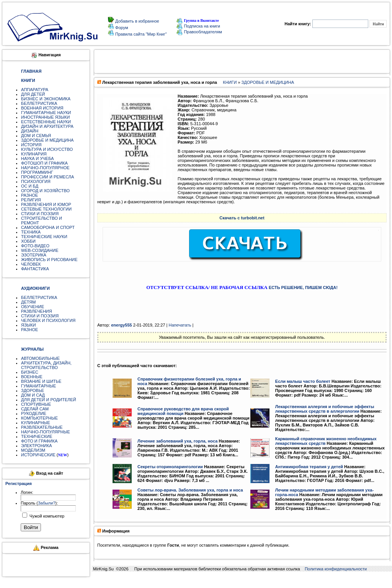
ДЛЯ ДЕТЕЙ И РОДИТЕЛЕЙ (49, 400)
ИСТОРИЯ (31, 145)
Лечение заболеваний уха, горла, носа (177, 441)
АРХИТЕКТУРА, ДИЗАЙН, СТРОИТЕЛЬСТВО (46, 365)
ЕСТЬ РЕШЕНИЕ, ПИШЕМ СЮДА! (303, 287)
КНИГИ (230, 82)
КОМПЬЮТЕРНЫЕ (39, 418)
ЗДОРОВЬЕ (33, 390)
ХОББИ (28, 241)
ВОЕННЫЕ (32, 377)
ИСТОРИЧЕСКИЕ (38, 455)
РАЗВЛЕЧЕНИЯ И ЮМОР (46, 204)
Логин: (27, 492)
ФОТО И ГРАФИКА (39, 441)
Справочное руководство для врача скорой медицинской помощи (183, 411)
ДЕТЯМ (28, 302)
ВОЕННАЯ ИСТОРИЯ (42, 108)
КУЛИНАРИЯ (34, 154)
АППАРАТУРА (35, 90)
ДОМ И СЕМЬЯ (36, 136)
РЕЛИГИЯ (31, 200)
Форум (121, 28)
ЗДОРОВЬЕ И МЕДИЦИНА (47, 140)
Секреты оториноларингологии (170, 467)
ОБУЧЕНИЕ (33, 307)
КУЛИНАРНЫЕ (36, 423)
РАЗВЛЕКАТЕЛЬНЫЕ (42, 427)
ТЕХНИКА (31, 232)
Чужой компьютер (46, 516)
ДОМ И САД (33, 395)
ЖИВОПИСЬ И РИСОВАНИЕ (49, 260)
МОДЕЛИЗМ (33, 450)
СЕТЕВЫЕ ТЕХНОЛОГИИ (46, 209)
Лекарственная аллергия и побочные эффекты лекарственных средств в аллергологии (325, 409)
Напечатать (180, 325)
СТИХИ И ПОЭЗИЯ (40, 214)
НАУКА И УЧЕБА (38, 158)
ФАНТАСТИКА (35, 269)
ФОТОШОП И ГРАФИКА (44, 163)
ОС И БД (30, 186)
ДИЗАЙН (30, 131)
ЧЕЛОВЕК (31, 264)
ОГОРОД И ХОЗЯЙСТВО (45, 191)
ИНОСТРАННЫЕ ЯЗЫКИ (45, 117)
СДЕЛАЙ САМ (35, 409)
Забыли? (47, 503)
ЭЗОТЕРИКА (34, 255)
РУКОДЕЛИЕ (34, 413)
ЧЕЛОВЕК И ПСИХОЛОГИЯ (48, 320)
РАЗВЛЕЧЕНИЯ (37, 311)
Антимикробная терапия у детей (309, 467)
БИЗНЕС (30, 372)
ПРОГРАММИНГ (37, 172)
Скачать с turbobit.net (242, 218)
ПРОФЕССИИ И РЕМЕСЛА (47, 177)
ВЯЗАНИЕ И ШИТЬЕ (41, 381)
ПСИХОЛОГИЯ (36, 181)
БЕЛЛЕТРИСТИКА (39, 103)
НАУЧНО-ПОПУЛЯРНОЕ (45, 168)
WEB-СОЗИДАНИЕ (40, 250)
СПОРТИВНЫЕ (36, 404)
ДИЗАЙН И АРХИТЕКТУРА (47, 126)
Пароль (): (39, 503)
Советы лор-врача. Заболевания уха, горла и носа (190, 490)
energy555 (121, 325)
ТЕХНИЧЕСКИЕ (37, 436)
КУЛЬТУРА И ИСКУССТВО (47, 149)
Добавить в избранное (137, 21)
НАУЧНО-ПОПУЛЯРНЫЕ (46, 432)
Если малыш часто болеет (303, 381)
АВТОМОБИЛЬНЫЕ (40, 358)
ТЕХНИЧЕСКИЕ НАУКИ (44, 237)
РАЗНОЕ (29, 195)
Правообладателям (199, 32)
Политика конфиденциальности (336, 569)
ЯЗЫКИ (29, 325)
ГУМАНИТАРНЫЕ (38, 386)
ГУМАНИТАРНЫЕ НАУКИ (46, 113)
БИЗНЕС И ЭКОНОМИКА (46, 99)
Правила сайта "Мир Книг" (140, 34)
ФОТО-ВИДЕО (35, 246)
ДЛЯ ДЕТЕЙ (33, 94)
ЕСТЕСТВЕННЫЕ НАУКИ (46, 122)
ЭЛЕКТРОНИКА (36, 446)
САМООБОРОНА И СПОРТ (48, 227)
